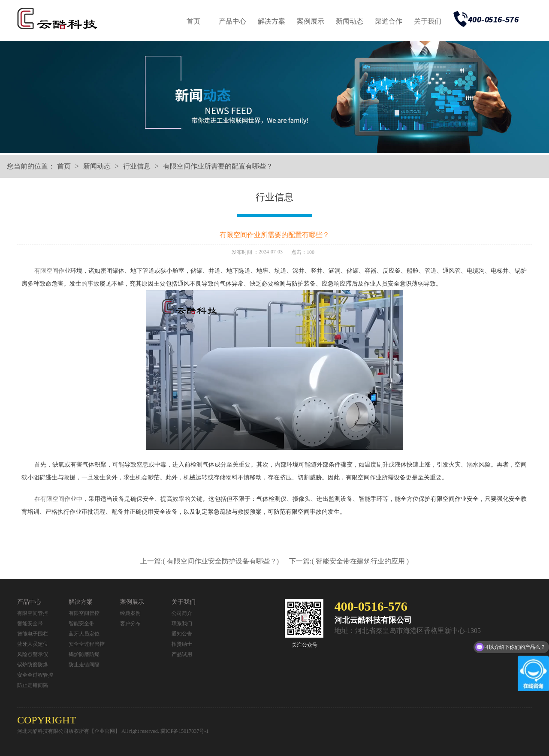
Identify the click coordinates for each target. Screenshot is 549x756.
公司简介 (182, 613)
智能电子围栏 (33, 634)
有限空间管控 (33, 613)
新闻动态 (350, 21)
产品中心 (232, 21)
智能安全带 (30, 623)
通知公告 (182, 634)
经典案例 (130, 613)
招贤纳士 (182, 644)
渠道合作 (389, 21)
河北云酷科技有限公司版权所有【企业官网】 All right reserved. (89, 731)
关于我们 (428, 21)
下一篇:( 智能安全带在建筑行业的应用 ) (349, 561)
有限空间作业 (52, 271)
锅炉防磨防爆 (33, 665)
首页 (193, 21)
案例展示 (311, 21)
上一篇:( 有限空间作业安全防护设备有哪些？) (210, 561)
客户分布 (130, 623)
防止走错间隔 (33, 685)
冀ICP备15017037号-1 (185, 731)
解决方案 (271, 21)
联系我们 (182, 623)
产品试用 (182, 654)
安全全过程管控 (35, 675)
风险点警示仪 (33, 654)
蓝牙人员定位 (33, 644)
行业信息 (137, 166)
